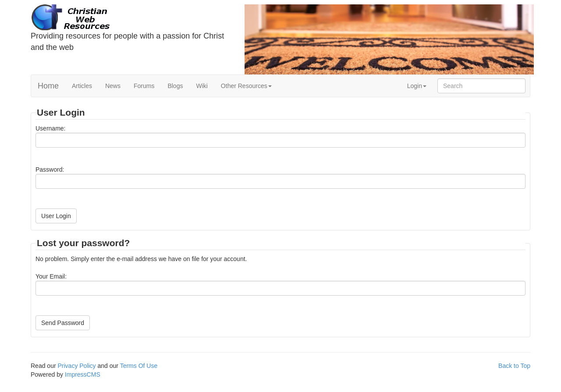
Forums (144, 86)
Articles (82, 86)
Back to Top (514, 366)
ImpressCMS (83, 374)
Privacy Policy (76, 366)
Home (48, 86)
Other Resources (246, 86)
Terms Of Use (139, 366)
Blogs (175, 86)
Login (417, 86)
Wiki (202, 86)
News (113, 86)
